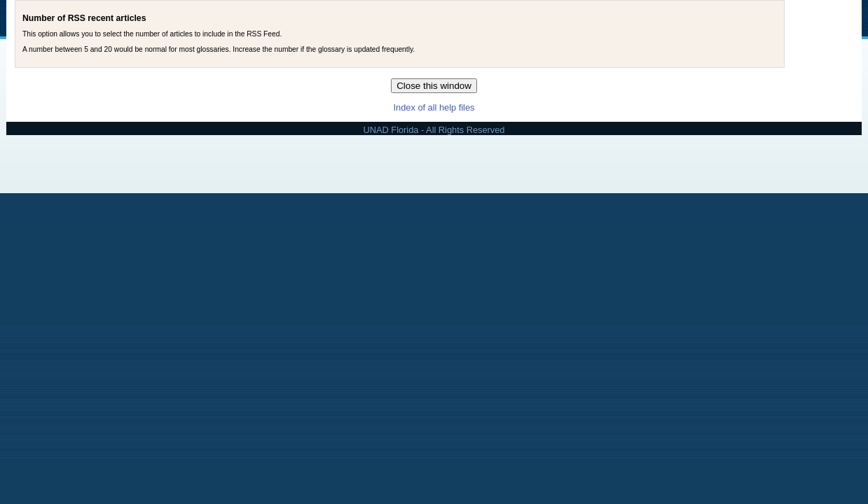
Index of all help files (434, 107)
